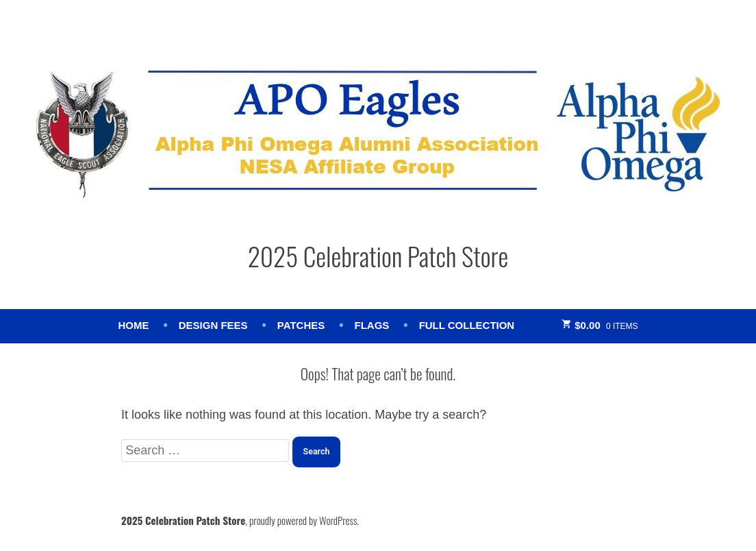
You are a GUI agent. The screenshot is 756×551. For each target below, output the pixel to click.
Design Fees (213, 325)
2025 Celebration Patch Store (378, 256)
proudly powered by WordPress (303, 520)
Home (133, 325)
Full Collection (467, 325)
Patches (301, 325)
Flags (372, 325)
